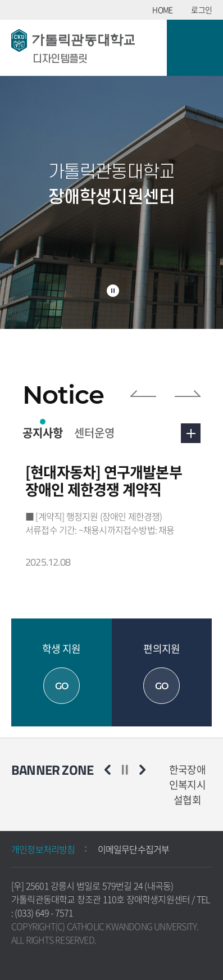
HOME (162, 10)
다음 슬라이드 (188, 394)
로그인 (201, 10)
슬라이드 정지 (113, 291)
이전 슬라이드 (143, 394)
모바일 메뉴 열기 (195, 48)
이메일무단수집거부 (134, 849)
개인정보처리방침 (43, 849)
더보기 (191, 433)
